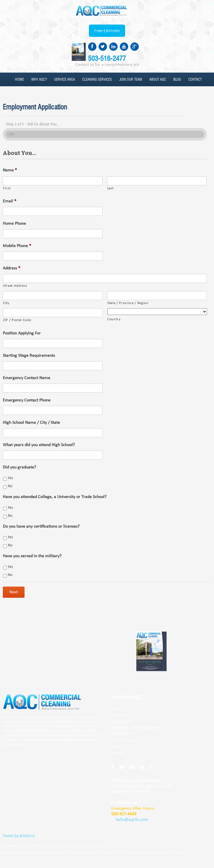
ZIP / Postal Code (17, 320)
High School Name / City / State (31, 423)
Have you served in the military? (32, 556)
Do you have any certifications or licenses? (41, 527)
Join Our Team (123, 741)
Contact (195, 80)
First (7, 188)
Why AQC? (39, 80)
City (6, 303)
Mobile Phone (17, 246)
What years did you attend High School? (39, 445)
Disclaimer (10, 846)
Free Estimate (107, 31)
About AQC (158, 80)
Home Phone (14, 224)
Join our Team (131, 80)
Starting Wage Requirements (29, 356)
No (10, 486)
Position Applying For (22, 333)
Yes (10, 478)
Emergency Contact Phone (27, 400)
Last (110, 188)
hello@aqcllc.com (132, 820)
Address (12, 268)
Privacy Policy (60, 846)
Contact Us (81, 846)
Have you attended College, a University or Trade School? (55, 497)
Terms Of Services (34, 846)
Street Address (15, 286)
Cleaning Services (97, 80)
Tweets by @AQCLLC (19, 836)
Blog (177, 80)
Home (20, 80)
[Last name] (157, 181)
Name (10, 170)
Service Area (65, 80)
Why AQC (119, 715)
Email (10, 201)
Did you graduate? (19, 467)
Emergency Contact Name (26, 378)
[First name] (53, 181)
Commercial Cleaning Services (136, 728)
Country (114, 319)
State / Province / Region (128, 303)
